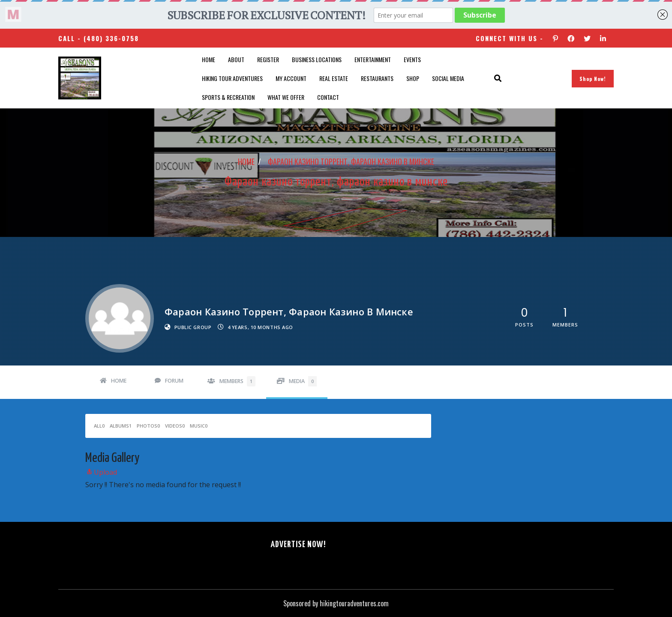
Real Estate (334, 78)
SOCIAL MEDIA (448, 78)
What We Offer (286, 97)
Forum (174, 381)
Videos (175, 426)
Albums (121, 426)
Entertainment (373, 59)
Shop (413, 78)
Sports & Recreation (228, 97)
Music (199, 426)
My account (291, 78)
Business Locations (317, 59)
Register (268, 59)
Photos (148, 426)
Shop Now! (593, 79)
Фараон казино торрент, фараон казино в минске (351, 162)
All (99, 426)
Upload (101, 472)
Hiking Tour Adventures (232, 78)
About (236, 59)
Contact (328, 97)
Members (237, 381)
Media (303, 381)
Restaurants (377, 78)
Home (208, 59)
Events (412, 59)
